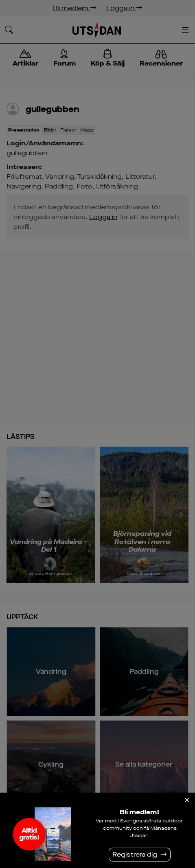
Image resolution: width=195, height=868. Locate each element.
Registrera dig (135, 854)
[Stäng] (187, 800)
